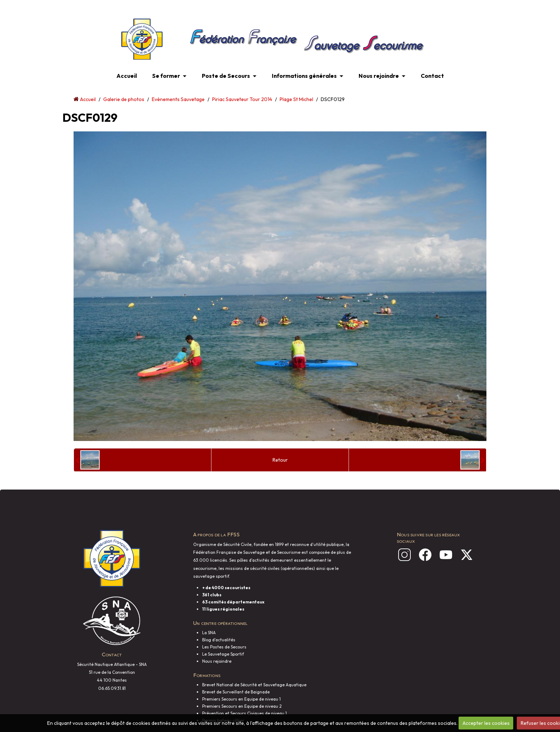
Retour (280, 460)
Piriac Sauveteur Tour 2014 (242, 99)
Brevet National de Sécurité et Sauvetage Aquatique (254, 685)
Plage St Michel (296, 99)
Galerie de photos (124, 99)
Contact (432, 76)
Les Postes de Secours (224, 647)
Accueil (127, 76)
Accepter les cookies (486, 723)
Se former (166, 76)
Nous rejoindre (379, 76)
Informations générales (304, 76)
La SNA (209, 633)
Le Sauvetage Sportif (223, 654)
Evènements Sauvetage (178, 99)
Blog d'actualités (219, 640)
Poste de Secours (226, 76)
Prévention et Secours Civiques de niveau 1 (244, 713)
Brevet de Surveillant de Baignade (236, 692)
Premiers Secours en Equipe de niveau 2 (242, 706)
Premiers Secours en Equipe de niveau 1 (241, 699)
